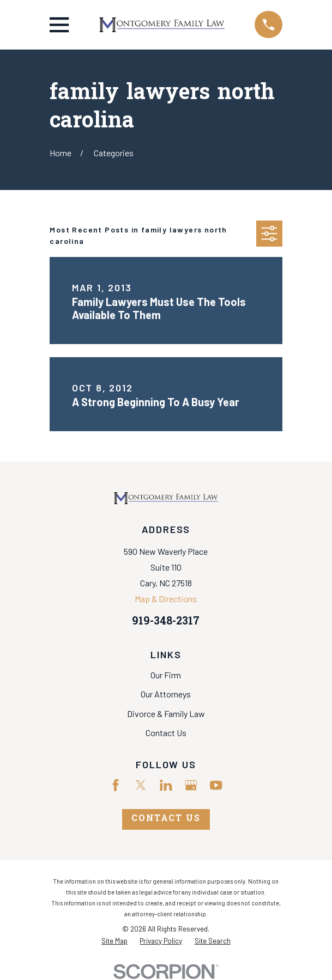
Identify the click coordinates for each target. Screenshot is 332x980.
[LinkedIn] (166, 785)
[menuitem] (114, 941)
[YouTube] (216, 785)
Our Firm (166, 675)
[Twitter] (141, 785)
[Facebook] (116, 785)
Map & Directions (166, 599)
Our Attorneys (166, 694)
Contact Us (166, 733)
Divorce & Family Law (166, 713)
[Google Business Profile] (191, 785)
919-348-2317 (166, 622)
